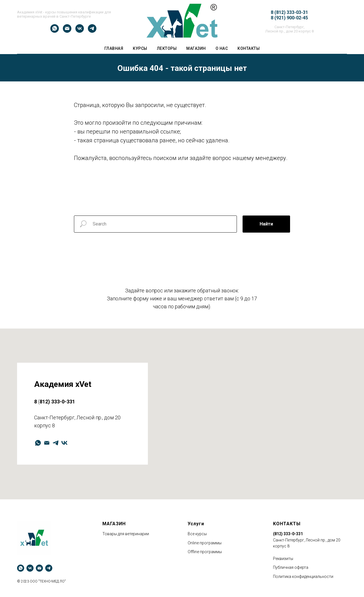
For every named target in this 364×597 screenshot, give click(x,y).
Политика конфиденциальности (303, 577)
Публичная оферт (289, 567)
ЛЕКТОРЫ (167, 48)
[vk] (80, 31)
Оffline (193, 552)
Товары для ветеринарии (126, 534)
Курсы (140, 48)
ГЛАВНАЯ (114, 48)
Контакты (249, 48)
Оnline (193, 543)
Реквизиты (283, 559)
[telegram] (92, 31)
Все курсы (197, 534)
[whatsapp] (55, 31)
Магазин (196, 48)
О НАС (222, 48)
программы (211, 543)
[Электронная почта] (67, 31)
